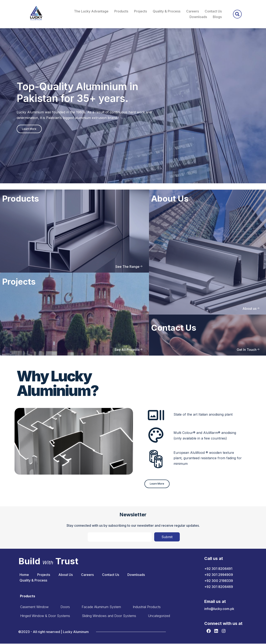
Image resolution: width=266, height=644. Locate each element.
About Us (66, 575)
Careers (193, 11)
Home (24, 575)
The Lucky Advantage (91, 11)
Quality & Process (167, 11)
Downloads (198, 17)
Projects (140, 11)
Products (121, 11)
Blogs (217, 17)
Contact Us (213, 11)
